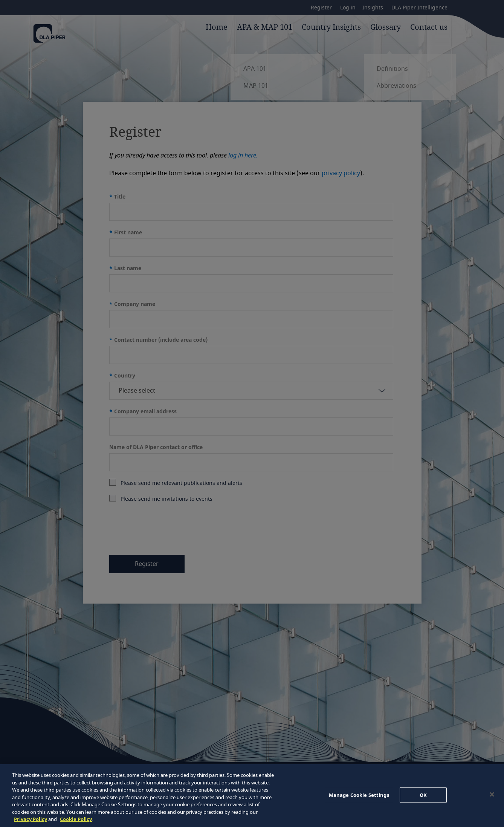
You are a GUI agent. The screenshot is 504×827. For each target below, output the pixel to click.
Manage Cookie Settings (359, 795)
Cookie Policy (76, 819)
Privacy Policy (31, 819)
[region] (252, 796)
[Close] (492, 794)
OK (423, 795)
